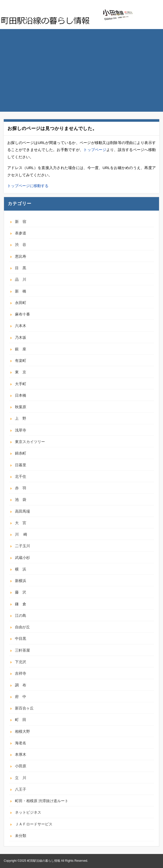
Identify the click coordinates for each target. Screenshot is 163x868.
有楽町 (21, 360)
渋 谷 (21, 245)
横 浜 (21, 569)
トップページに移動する (28, 186)
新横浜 (21, 581)
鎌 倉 (21, 604)
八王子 (21, 789)
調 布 (21, 685)
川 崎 (21, 534)
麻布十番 (22, 314)
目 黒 (21, 268)
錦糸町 (21, 453)
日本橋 (21, 395)
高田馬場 (22, 511)
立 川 (21, 778)
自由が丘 (22, 627)
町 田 (21, 720)
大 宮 (21, 523)
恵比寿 (21, 256)
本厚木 (21, 754)
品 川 (21, 279)
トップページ (95, 150)
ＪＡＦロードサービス (34, 824)
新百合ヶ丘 (24, 708)
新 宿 (21, 222)
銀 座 (21, 349)
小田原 (21, 766)
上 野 (21, 418)
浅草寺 (21, 430)
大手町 (21, 384)
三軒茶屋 (22, 650)
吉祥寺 (21, 673)
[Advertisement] (81, 67)
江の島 (21, 615)
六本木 (21, 326)
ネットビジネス (28, 812)
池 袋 (21, 499)
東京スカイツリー (30, 442)
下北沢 (21, 662)
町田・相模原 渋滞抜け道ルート (42, 801)
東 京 (21, 372)
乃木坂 (21, 337)
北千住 (21, 476)
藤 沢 (21, 592)
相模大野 (22, 731)
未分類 (21, 836)
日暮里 (21, 465)
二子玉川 (22, 546)
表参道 (21, 233)
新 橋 (21, 291)
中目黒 (21, 638)
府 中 (21, 697)
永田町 (21, 303)
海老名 (21, 743)
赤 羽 (21, 488)
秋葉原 (21, 407)
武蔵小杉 (22, 558)
